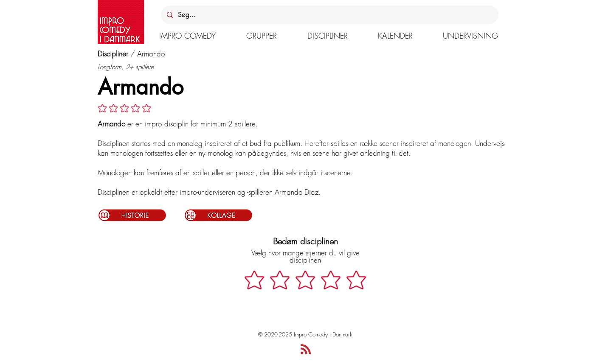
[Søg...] (329, 15)
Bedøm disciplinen (305, 241)
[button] (187, 36)
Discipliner (113, 54)
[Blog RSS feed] (306, 350)
